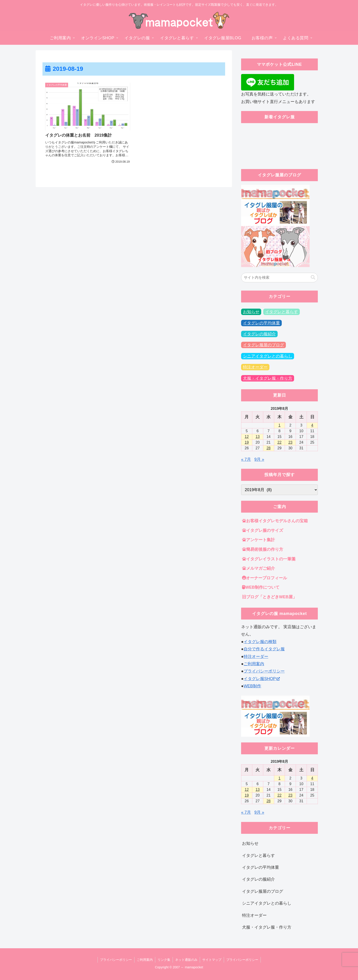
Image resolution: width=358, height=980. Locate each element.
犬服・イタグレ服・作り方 (268, 378)
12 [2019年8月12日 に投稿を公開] (247, 437)
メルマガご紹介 (258, 568)
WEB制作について (261, 587)
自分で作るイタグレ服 (264, 649)
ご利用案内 (254, 664)
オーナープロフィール (265, 578)
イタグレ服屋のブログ (263, 345)
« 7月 (246, 459)
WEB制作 (252, 686)
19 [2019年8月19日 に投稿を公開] (247, 442)
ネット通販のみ (186, 960)
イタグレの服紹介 (259, 334)
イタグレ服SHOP (262, 679)
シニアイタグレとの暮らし (268, 356)
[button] (313, 277)
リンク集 (164, 960)
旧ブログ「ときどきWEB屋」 (269, 597)
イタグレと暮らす (282, 312)
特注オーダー (255, 367)
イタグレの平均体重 (261, 323)
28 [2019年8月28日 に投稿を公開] (268, 448)
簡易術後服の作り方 (263, 549)
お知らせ (251, 312)
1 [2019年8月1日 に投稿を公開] (280, 425)
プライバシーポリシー (264, 671)
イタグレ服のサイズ (263, 530)
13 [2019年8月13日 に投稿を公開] (258, 437)
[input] (279, 278)
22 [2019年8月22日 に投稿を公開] (279, 442)
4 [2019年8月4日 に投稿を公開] (312, 425)
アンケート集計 (258, 540)
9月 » (259, 459)
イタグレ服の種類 (260, 642)
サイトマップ (212, 960)
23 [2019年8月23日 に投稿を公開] (290, 442)
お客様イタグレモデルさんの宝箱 (275, 521)
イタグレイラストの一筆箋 (269, 559)
